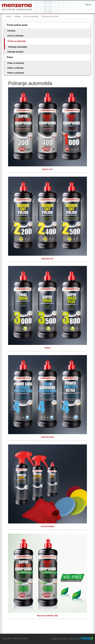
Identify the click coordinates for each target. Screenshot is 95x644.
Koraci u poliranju (15, 36)
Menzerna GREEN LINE (47, 616)
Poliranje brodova (15, 52)
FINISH (48, 348)
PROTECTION (48, 437)
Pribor (10, 57)
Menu (89, 5)
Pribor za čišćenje (15, 68)
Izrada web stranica (59, 639)
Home (9, 16)
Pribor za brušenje (16, 63)
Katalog (17, 16)
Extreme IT (74, 639)
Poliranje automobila (18, 47)
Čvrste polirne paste (17, 25)
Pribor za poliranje (16, 73)
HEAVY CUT (48, 169)
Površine (11, 31)
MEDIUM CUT (47, 259)
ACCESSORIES (48, 526)
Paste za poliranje (31, 16)
